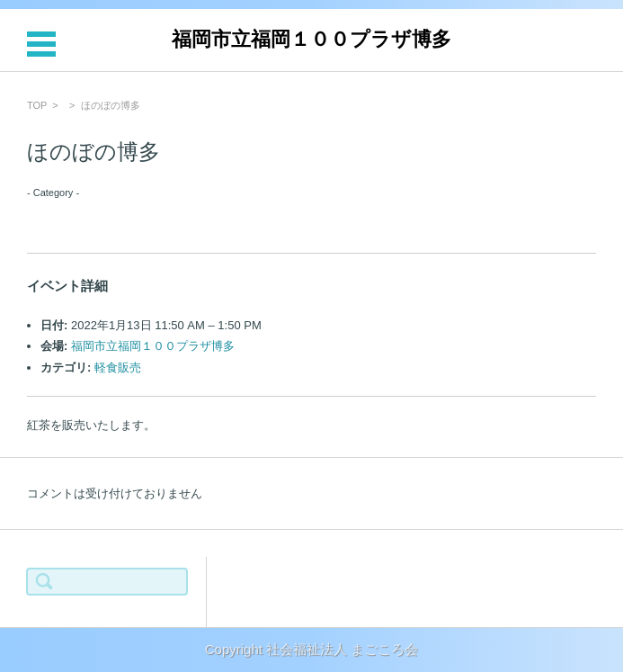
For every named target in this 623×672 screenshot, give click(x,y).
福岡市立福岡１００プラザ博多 (311, 39)
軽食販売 (118, 367)
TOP (37, 105)
